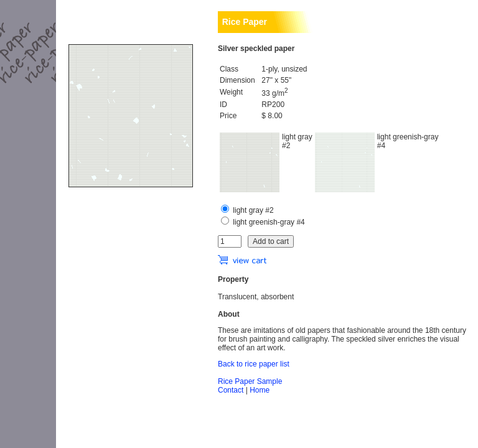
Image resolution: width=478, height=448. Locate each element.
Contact (231, 390)
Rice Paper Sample (250, 381)
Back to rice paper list (254, 364)
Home (260, 390)
